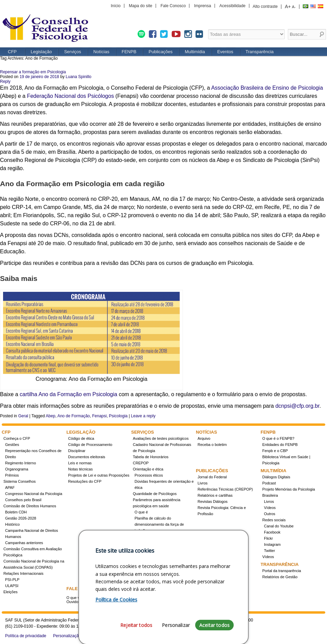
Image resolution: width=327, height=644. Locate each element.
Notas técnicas (80, 469)
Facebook (272, 532)
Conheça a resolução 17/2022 (160, 537)
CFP (48, 29)
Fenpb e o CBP (275, 451)
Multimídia (195, 52)
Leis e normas (80, 463)
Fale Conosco (173, 6)
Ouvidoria (74, 602)
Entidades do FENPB (280, 445)
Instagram (272, 544)
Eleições (11, 592)
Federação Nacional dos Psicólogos (70, 96)
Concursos (144, 549)
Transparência (260, 52)
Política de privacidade (26, 636)
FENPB (129, 52)
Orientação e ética (148, 469)
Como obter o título (151, 555)
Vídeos (270, 508)
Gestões (12, 445)
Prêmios (12, 475)
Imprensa (203, 6)
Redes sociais (274, 520)
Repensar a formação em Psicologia (33, 72)
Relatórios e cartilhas (215, 495)
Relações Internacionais (23, 573)
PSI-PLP (12, 580)
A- (294, 7)
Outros (270, 514)
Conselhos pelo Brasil (23, 500)
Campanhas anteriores (24, 543)
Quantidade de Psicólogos (155, 494)
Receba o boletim (212, 445)
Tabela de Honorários (151, 457)
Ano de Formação (73, 416)
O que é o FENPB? (278, 438)
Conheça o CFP (17, 438)
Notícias (101, 52)
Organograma (17, 469)
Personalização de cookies (77, 636)
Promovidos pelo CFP (216, 571)
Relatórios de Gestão (280, 577)
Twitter (269, 551)
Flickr (268, 538)
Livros (203, 483)
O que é (141, 512)
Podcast (269, 483)
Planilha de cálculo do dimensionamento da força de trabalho (159, 524)
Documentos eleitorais (87, 457)
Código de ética (81, 438)
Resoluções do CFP (85, 481)
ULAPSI (12, 586)
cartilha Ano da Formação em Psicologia (68, 394)
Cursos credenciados (152, 561)
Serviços (73, 52)
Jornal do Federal (212, 477)
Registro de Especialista (153, 543)
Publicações (160, 52)
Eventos (225, 52)
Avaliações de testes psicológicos (161, 438)
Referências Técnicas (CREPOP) (225, 489)
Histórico (12, 524)
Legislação (41, 52)
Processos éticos (149, 475)
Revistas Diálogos (213, 501)
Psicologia (118, 416)
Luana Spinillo (79, 77)
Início (116, 6)
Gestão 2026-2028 (21, 518)
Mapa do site (141, 6)
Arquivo (204, 438)
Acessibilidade (232, 6)
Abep (50, 416)
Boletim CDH (16, 512)
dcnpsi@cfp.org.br (297, 406)
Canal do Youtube (279, 526)
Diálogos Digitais (276, 477)
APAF (10, 488)
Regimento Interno (21, 463)
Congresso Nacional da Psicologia (34, 494)
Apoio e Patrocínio (213, 577)
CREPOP (141, 463)
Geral (23, 416)
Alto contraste (265, 6)
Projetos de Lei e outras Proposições (99, 475)
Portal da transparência (282, 571)
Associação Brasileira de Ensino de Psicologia (267, 88)
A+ (288, 6)
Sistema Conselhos (20, 481)
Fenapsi (99, 416)
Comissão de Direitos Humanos (30, 506)
